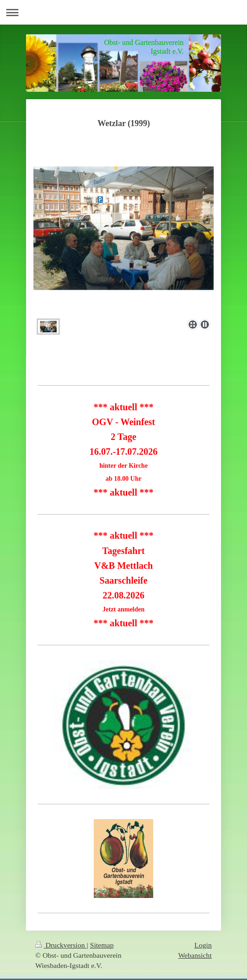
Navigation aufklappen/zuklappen (123, 12)
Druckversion (61, 945)
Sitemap (102, 945)
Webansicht (195, 955)
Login (203, 945)
